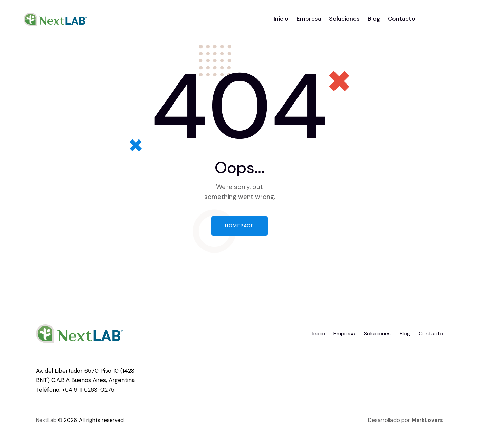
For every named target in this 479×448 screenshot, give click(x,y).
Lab (52, 420)
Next (42, 420)
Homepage (240, 226)
